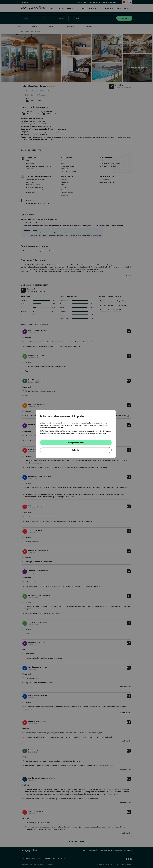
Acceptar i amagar (76, 443)
